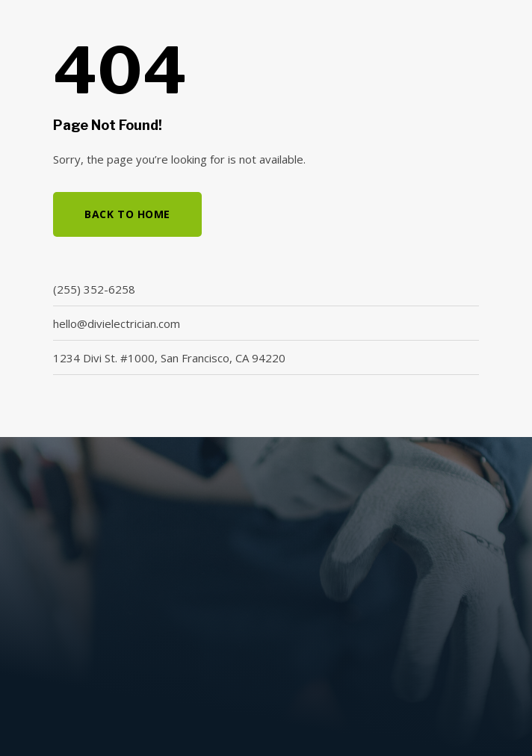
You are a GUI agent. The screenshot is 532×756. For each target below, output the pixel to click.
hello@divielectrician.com (117, 323)
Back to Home (127, 214)
